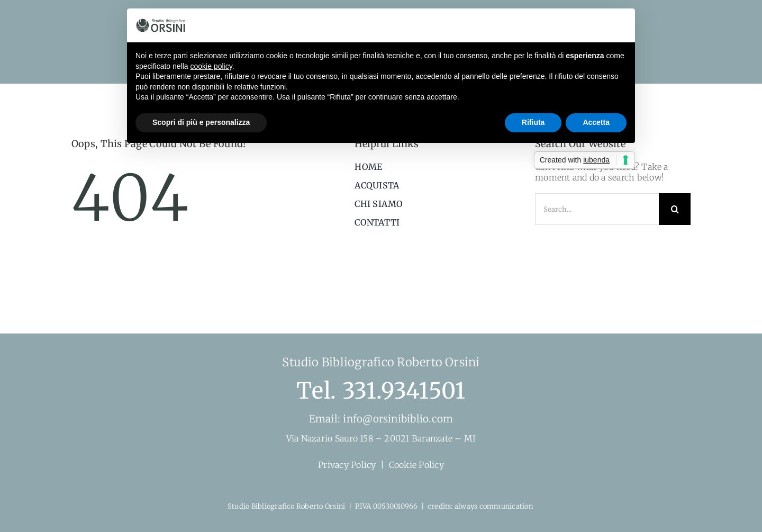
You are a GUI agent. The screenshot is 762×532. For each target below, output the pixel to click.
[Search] (675, 209)
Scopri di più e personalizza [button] (201, 122)
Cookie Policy (416, 465)
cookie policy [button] (211, 66)
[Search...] (597, 209)
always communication (495, 506)
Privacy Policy (347, 465)
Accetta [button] (596, 122)
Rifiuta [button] (533, 122)
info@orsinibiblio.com (397, 419)
